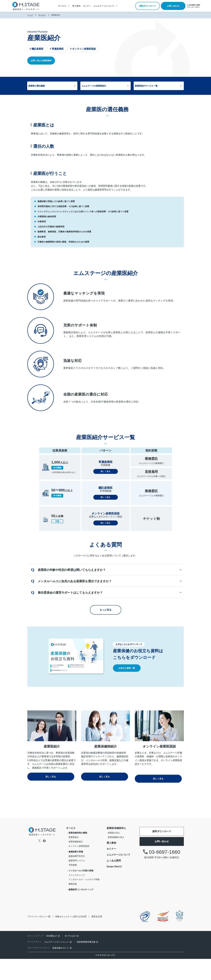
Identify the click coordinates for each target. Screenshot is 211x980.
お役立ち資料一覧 (127, 691)
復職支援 (73, 905)
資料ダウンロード (148, 6)
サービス (42, 15)
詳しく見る (106, 496)
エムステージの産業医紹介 (102, 86)
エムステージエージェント (57, 963)
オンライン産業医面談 (79, 867)
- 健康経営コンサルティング (80, 911)
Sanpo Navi (113, 888)
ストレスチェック (77, 896)
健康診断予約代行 (77, 877)
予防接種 (73, 886)
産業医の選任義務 (59, 86)
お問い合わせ (173, 6)
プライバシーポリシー (38, 938)
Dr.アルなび (70, 957)
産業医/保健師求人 (116, 849)
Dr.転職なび (52, 957)
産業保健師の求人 (116, 858)
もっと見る (106, 633)
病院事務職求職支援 (86, 963)
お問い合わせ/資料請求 (41, 61)
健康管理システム (77, 882)
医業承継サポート (61, 969)
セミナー (87, 6)
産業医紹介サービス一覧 (139, 86)
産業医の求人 (114, 854)
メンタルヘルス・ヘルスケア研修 (84, 901)
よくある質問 (114, 882)
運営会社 (96, 938)
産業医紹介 (74, 858)
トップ (30, 15)
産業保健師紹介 (76, 863)
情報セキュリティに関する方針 (70, 938)
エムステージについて (118, 876)
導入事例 (76, 6)
